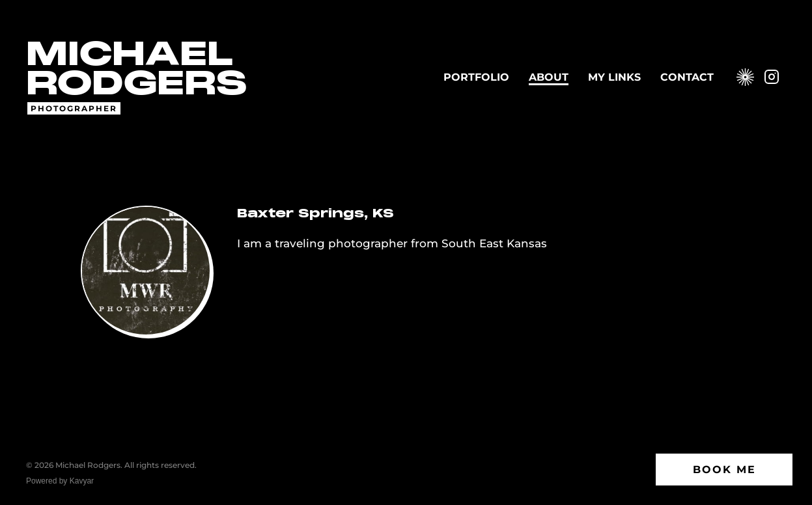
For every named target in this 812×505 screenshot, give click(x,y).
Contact (687, 77)
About (549, 77)
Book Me (724, 470)
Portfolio (476, 77)
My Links (614, 77)
